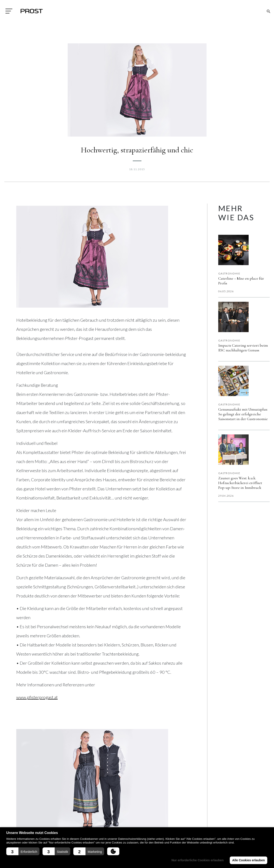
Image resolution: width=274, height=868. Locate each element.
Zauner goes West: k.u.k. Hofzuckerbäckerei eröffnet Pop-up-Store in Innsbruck (240, 483)
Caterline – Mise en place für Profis (241, 281)
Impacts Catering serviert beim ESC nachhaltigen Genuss (243, 348)
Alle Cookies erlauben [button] (248, 860)
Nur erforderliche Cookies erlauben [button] (198, 860)
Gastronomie (229, 273)
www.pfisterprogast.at (37, 697)
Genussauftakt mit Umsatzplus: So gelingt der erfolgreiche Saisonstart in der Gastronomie (243, 414)
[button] (23, 851)
